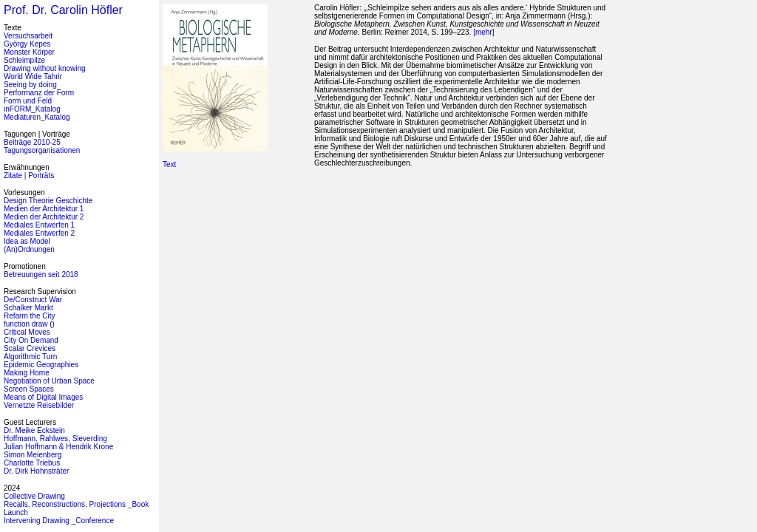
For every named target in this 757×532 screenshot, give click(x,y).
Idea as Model (27, 241)
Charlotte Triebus (32, 463)
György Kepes (27, 44)
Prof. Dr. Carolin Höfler (63, 10)
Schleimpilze (24, 60)
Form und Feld (28, 101)
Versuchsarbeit (28, 36)
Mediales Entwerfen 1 (39, 225)
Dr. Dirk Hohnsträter (36, 471)
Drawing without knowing (45, 68)
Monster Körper (29, 52)
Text (169, 164)
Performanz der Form (39, 93)
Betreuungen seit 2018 (41, 274)
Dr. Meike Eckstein (34, 430)
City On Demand (31, 340)
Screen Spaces (29, 389)
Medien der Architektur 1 (44, 209)
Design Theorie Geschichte (48, 201)
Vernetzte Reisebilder (39, 405)
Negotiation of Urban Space (49, 381)
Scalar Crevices (30, 348)
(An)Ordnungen (29, 249)
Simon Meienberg (33, 455)
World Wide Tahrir (33, 76)
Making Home (27, 373)
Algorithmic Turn (30, 357)
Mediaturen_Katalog (37, 117)
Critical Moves (27, 332)
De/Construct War (33, 300)
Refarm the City (29, 316)
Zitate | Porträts (29, 175)
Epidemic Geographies (41, 365)
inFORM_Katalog (32, 109)
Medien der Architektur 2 (44, 217)
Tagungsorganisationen (42, 150)
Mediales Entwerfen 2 (39, 233)
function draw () (29, 324)
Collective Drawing (34, 496)
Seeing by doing (30, 85)
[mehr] (483, 32)
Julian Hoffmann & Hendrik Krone (58, 447)
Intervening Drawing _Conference (59, 521)
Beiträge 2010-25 (32, 142)
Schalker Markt (28, 308)
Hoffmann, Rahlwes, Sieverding (55, 439)
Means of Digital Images (43, 397)
